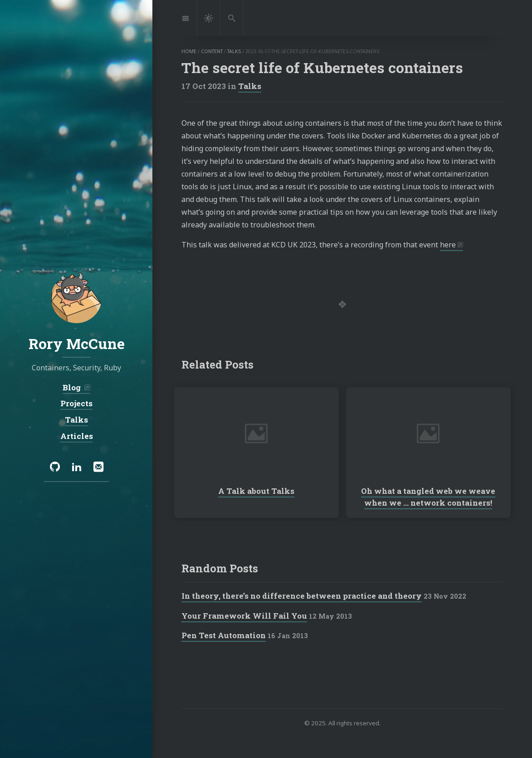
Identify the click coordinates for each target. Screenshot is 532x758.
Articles (76, 436)
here (448, 245)
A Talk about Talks (256, 491)
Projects (76, 403)
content (212, 51)
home (189, 51)
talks (234, 51)
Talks (250, 86)
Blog (73, 387)
